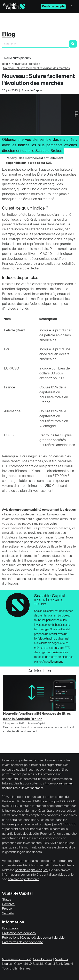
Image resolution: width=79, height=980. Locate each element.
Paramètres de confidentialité (22, 942)
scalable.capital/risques (31, 870)
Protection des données (19, 933)
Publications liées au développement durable (33, 938)
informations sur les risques (28, 579)
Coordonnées (43, 959)
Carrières (8, 904)
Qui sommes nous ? (16, 959)
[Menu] (72, 7)
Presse (7, 909)
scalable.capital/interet (23, 879)
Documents (10, 929)
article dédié (29, 269)
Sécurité (8, 914)
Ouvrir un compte (53, 7)
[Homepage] (14, 7)
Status (7, 900)
